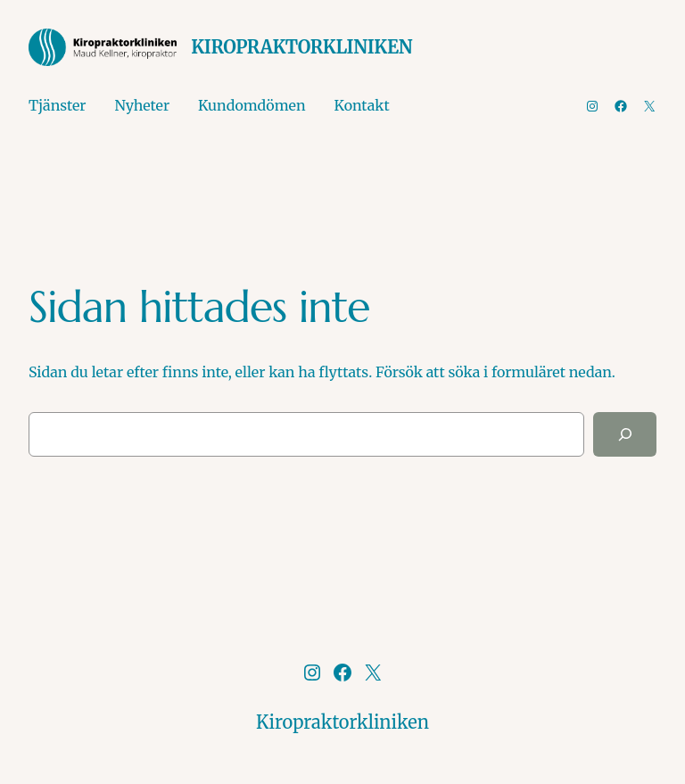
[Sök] (625, 434)
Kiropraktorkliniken (301, 47)
